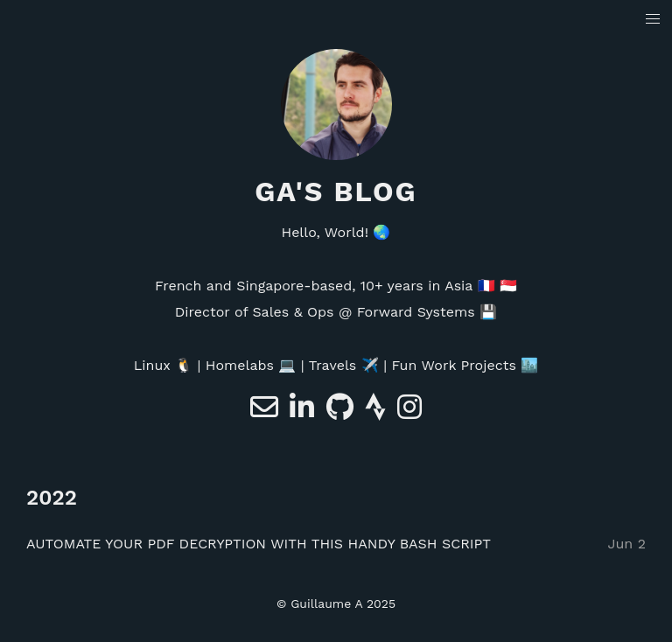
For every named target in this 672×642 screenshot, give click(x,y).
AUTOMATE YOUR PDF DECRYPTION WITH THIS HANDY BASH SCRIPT (259, 544)
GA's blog (336, 192)
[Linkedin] (304, 412)
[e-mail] (266, 412)
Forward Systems (416, 312)
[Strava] (378, 412)
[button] (653, 20)
